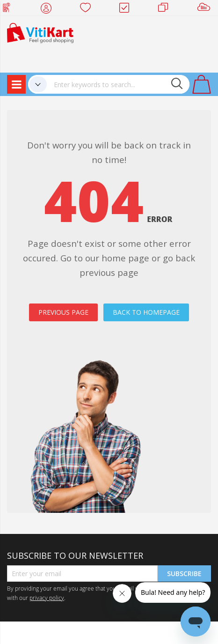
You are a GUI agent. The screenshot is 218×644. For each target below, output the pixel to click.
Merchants (166, 9)
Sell (206, 9)
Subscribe (184, 574)
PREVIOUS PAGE (63, 312)
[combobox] (118, 84)
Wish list (88, 9)
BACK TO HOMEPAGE (146, 312)
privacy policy (47, 598)
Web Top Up (10, 9)
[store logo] (40, 32)
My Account (49, 9)
